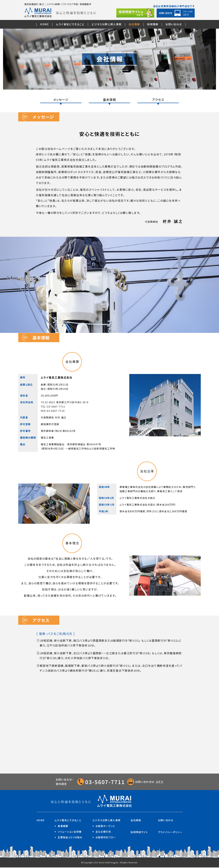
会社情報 (134, 24)
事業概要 (63, 827)
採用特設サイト (139, 833)
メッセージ (61, 100)
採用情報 (153, 24)
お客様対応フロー (106, 838)
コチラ (160, 782)
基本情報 (109, 100)
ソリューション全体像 (70, 832)
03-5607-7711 (105, 783)
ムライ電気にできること (70, 24)
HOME (44, 24)
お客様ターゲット (105, 827)
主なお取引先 (103, 832)
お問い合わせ (174, 24)
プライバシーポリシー (170, 833)
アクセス (158, 100)
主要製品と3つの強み (70, 838)
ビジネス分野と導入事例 (106, 24)
